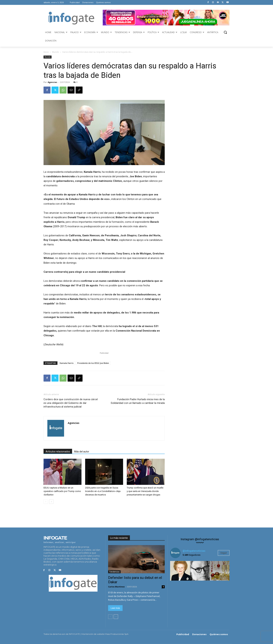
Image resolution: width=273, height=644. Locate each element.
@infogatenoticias (194, 551)
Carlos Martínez (116, 587)
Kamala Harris (67, 363)
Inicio (46, 52)
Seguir (224, 553)
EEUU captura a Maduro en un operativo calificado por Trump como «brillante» (62, 491)
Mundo (56, 52)
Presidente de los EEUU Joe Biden (93, 363)
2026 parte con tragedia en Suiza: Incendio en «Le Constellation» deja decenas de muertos (103, 491)
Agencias (52, 82)
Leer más (115, 608)
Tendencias (114, 572)
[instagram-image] (180, 571)
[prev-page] (46, 502)
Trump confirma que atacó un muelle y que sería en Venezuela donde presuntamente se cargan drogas (145, 491)
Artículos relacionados (58, 452)
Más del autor (82, 452)
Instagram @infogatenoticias (200, 539)
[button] (225, 32)
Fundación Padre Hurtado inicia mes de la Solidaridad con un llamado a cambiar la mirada (138, 401)
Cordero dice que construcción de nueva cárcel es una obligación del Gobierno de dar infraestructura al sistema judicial (71, 403)
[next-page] (51, 502)
